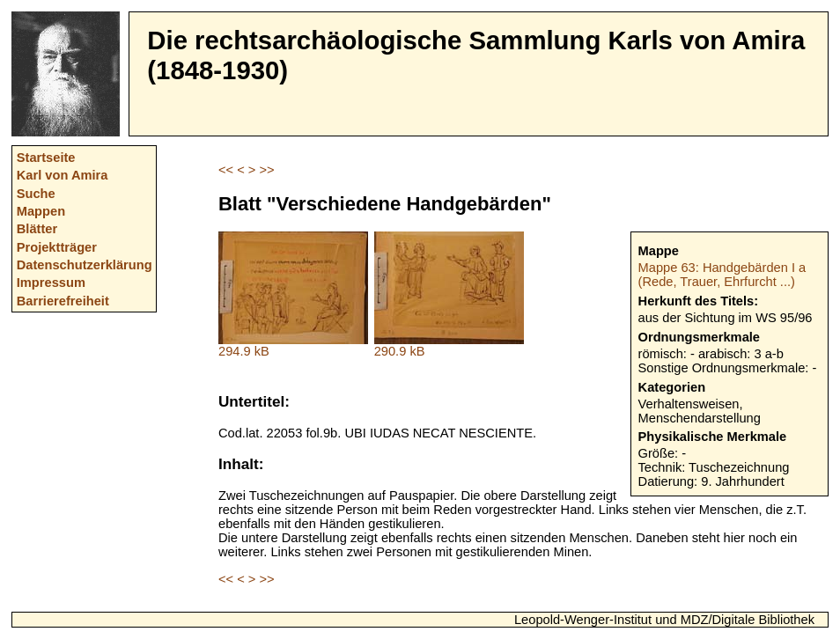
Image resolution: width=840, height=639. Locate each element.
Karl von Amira (63, 175)
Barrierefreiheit (63, 301)
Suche (36, 194)
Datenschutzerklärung (85, 265)
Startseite (46, 158)
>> (266, 170)
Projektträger (57, 247)
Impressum (51, 283)
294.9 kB (293, 345)
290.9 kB (449, 345)
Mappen (41, 211)
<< (226, 170)
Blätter (37, 229)
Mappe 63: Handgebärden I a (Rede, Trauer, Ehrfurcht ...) (722, 275)
